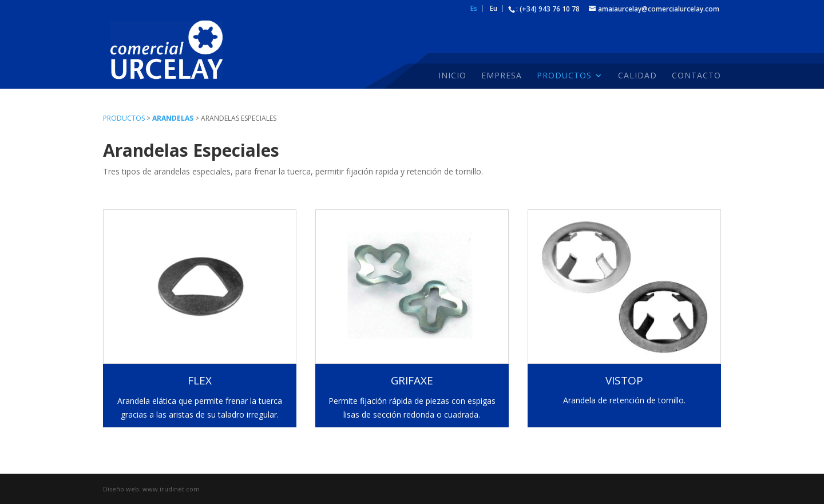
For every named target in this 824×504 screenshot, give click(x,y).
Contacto (696, 76)
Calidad (637, 76)
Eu (494, 9)
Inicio (452, 76)
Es (474, 9)
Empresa (502, 76)
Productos (564, 76)
